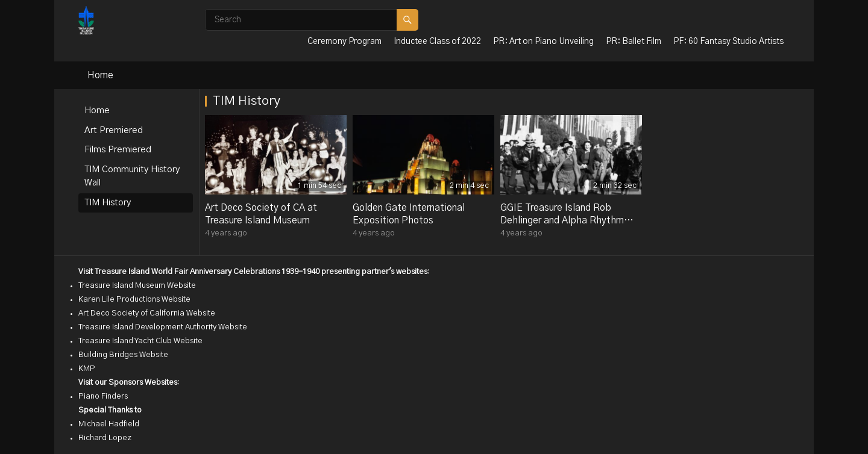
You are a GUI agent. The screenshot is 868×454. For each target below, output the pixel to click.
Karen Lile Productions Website (134, 300)
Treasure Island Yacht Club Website (140, 341)
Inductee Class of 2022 (437, 42)
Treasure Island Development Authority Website (163, 327)
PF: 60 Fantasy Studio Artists (728, 42)
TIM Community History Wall (132, 176)
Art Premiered (114, 130)
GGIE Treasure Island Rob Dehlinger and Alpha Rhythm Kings (562, 220)
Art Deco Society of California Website (147, 313)
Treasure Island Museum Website (137, 286)
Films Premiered (118, 150)
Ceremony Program (344, 42)
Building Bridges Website (123, 355)
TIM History (108, 203)
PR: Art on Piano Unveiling (543, 42)
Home (100, 75)
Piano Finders (103, 396)
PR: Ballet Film (634, 42)
